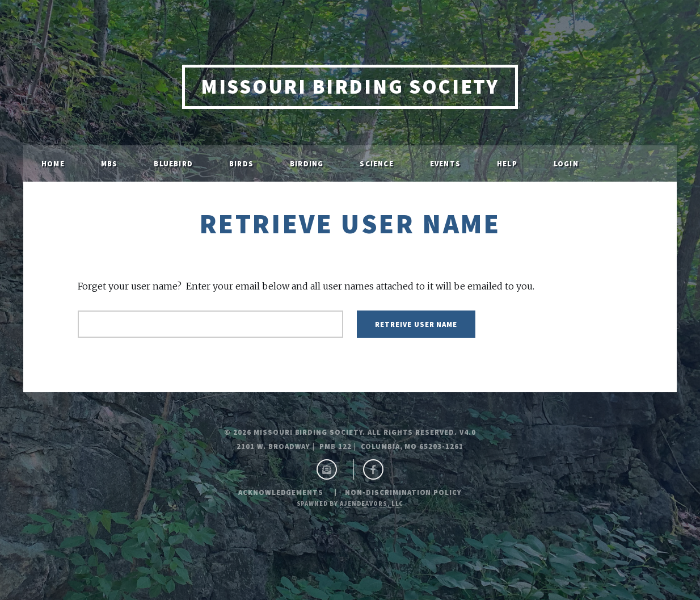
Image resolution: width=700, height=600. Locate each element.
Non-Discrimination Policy (403, 492)
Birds (241, 163)
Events (445, 163)
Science (376, 163)
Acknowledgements (281, 492)
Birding (307, 163)
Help (507, 163)
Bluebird (173, 163)
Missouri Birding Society (350, 87)
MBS (109, 163)
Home (53, 163)
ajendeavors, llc (372, 504)
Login (566, 163)
